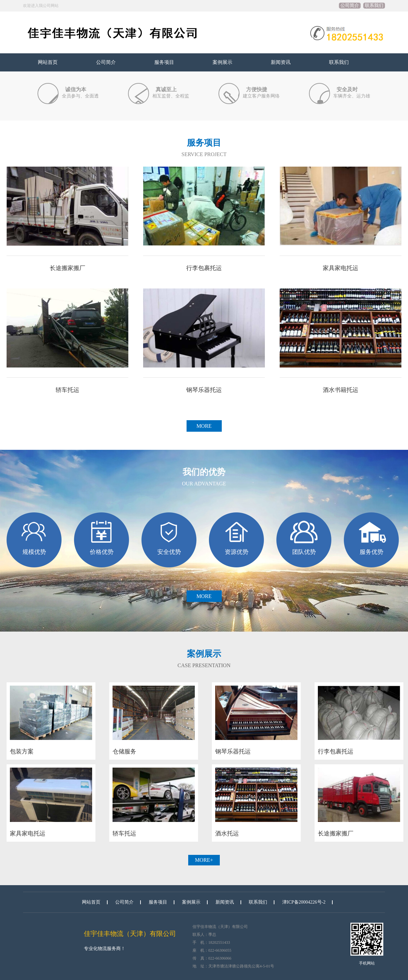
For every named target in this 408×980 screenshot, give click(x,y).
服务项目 (164, 62)
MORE (204, 426)
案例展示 (222, 62)
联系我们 (374, 5)
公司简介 (350, 5)
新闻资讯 (281, 62)
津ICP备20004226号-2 (304, 902)
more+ (204, 860)
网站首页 (48, 62)
